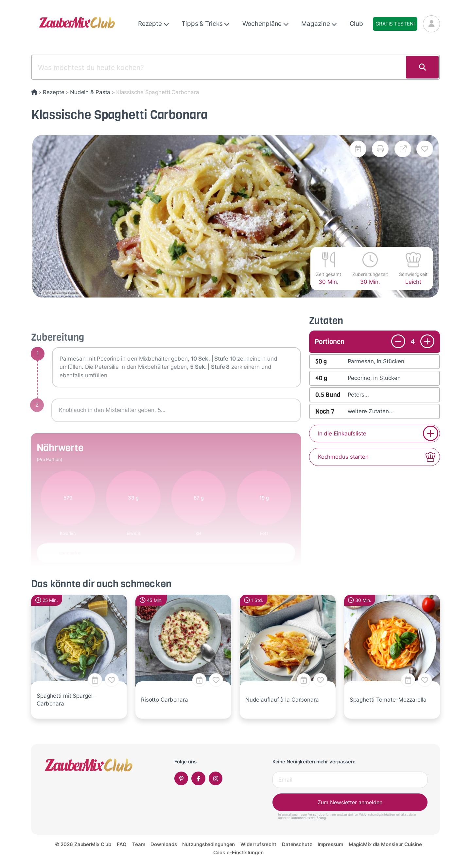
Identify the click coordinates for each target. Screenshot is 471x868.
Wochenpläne (266, 24)
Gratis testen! (395, 24)
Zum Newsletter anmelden (350, 802)
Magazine (319, 24)
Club (357, 24)
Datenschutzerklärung (308, 818)
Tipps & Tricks (206, 24)
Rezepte (154, 24)
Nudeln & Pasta (90, 92)
